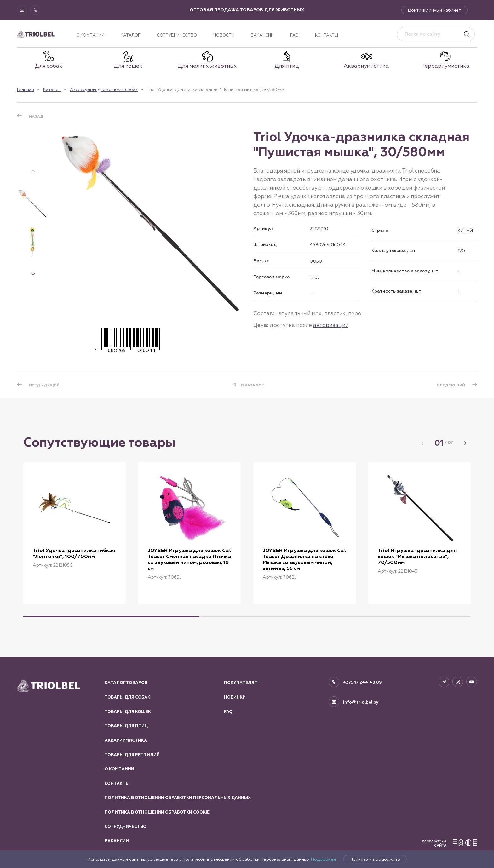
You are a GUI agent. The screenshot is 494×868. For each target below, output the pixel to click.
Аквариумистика (126, 740)
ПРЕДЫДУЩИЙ (44, 385)
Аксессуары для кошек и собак (104, 89)
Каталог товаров (126, 683)
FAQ (294, 35)
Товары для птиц (126, 726)
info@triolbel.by (361, 702)
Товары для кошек (128, 712)
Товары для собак (127, 697)
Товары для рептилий (132, 755)
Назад (36, 117)
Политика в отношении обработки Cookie (157, 812)
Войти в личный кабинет (434, 10)
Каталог (131, 35)
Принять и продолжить (375, 859)
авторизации (331, 325)
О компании (90, 35)
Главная (26, 89)
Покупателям (241, 683)
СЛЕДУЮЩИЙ (451, 385)
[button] (33, 272)
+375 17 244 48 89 (362, 682)
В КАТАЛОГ (253, 385)
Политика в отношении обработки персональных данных (178, 798)
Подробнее (324, 859)
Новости (224, 35)
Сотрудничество (177, 35)
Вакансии (262, 35)
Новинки (235, 697)
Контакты (327, 35)
